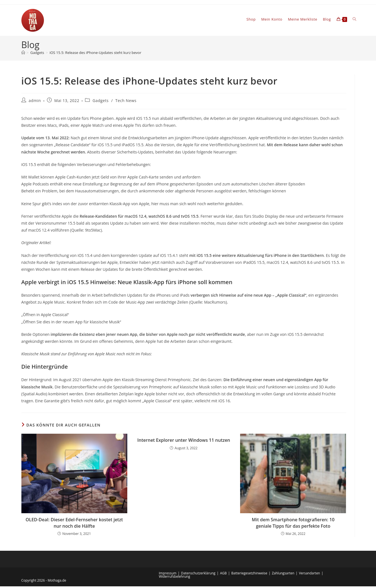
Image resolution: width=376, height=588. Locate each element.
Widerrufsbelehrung (175, 578)
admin (35, 102)
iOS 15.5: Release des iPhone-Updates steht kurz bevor (95, 54)
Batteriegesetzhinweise (249, 575)
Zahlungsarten (283, 575)
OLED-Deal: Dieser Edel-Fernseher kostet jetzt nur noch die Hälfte (74, 524)
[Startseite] (23, 54)
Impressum (168, 575)
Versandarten (310, 575)
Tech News (126, 102)
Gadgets (101, 102)
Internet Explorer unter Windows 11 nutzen (184, 442)
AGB (223, 575)
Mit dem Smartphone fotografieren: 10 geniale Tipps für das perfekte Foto (293, 524)
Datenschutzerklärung (198, 575)
